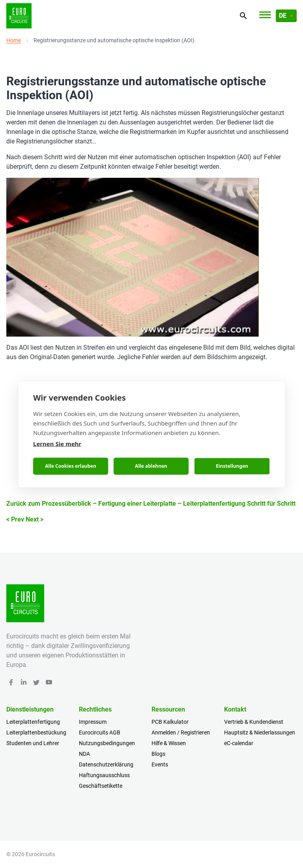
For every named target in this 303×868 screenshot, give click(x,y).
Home (14, 40)
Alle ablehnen (151, 466)
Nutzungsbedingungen (107, 743)
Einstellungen (232, 466)
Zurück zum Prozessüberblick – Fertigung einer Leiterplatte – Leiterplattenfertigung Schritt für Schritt (151, 504)
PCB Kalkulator (170, 722)
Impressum (93, 722)
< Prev (15, 519)
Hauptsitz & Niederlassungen (260, 732)
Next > (35, 519)
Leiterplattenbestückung (36, 732)
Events (160, 764)
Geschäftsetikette (101, 786)
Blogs (158, 754)
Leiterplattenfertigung (33, 722)
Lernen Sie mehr (57, 443)
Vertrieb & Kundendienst (254, 722)
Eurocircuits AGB (100, 732)
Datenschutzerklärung (106, 764)
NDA (84, 754)
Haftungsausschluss (104, 775)
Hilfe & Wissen (169, 743)
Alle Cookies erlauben (70, 466)
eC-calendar (239, 743)
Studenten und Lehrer (33, 743)
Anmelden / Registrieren (181, 732)
